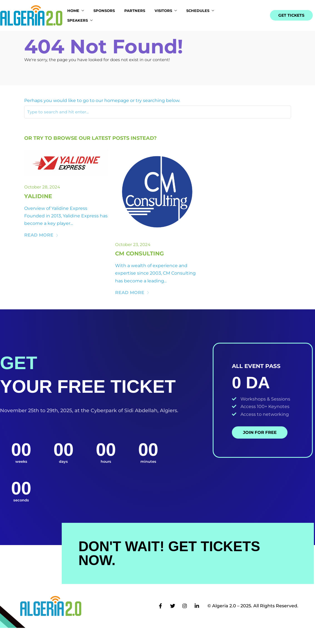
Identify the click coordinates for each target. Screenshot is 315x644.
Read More (41, 251)
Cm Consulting (139, 270)
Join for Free (260, 448)
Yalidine (38, 212)
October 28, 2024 (42, 203)
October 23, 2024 (133, 261)
